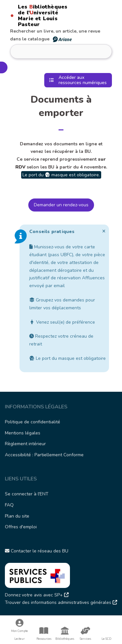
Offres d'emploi (21, 527)
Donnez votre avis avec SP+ (37, 595)
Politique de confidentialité (33, 422)
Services (86, 634)
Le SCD (106, 639)
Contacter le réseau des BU (37, 551)
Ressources (44, 634)
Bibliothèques (65, 634)
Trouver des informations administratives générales (61, 602)
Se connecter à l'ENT (27, 494)
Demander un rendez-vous (61, 205)
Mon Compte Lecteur (19, 630)
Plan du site (17, 516)
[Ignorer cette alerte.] (104, 231)
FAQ (9, 505)
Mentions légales (23, 433)
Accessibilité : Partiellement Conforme (44, 455)
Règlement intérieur (25, 444)
